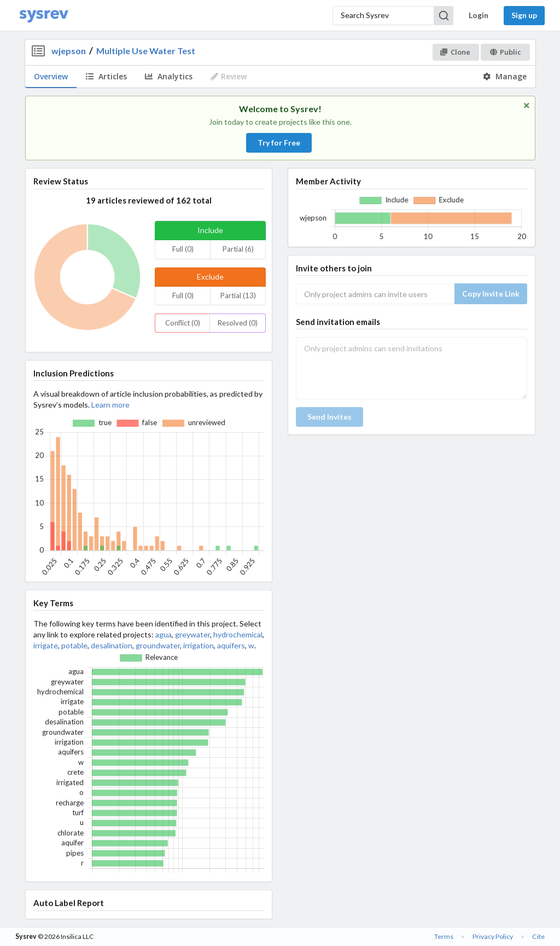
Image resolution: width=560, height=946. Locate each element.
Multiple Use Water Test (146, 51)
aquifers (231, 645)
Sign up (524, 15)
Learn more (110, 405)
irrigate (46, 645)
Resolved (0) (238, 323)
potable (74, 645)
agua (164, 634)
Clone (455, 52)
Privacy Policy (493, 936)
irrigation (199, 645)
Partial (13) (238, 295)
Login (479, 15)
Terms (444, 936)
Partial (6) (238, 249)
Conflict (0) (183, 323)
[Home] (44, 16)
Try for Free (279, 143)
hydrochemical (238, 634)
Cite (538, 936)
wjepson (69, 51)
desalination (112, 645)
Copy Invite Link (491, 294)
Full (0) (183, 249)
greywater (192, 634)
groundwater (158, 645)
